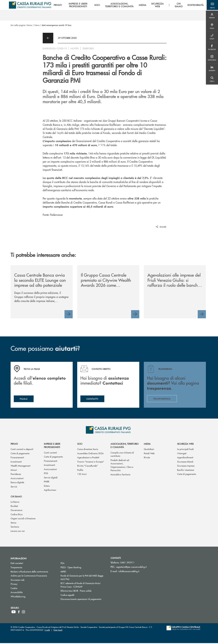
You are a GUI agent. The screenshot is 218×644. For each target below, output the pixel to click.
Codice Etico (17, 515)
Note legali (58, 631)
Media (147, 444)
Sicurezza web (185, 444)
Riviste (147, 458)
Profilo (80, 471)
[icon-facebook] (19, 613)
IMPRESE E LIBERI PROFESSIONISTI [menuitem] (76, 5)
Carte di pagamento (20, 454)
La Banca (15, 503)
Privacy (25, 585)
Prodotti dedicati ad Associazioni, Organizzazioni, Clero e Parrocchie (122, 466)
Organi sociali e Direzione (23, 519)
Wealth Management (21, 467)
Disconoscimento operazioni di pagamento (83, 600)
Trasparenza (28, 568)
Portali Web (149, 454)
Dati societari (28, 564)
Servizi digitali (51, 478)
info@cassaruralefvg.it (129, 572)
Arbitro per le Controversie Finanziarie (33, 576)
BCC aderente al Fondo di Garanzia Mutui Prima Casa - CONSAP (83, 586)
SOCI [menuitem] (96, 5)
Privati (14, 444)
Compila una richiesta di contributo (122, 455)
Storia (13, 523)
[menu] (128, 5)
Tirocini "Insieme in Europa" (91, 462)
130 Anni (82, 475)
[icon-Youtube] (14, 613)
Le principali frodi (185, 450)
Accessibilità (28, 593)
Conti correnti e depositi (22, 450)
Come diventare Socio (88, 450)
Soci (80, 444)
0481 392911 (127, 563)
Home (29, 25)
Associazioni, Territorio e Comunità (125, 446)
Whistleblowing (29, 597)
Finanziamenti (17, 458)
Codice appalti (79, 596)
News (37, 25)
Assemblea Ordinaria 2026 (90, 454)
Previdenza (16, 475)
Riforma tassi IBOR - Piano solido (83, 592)
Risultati (14, 507)
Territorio (15, 528)
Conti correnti (50, 453)
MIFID (75, 572)
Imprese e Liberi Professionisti (52, 446)
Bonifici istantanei (186, 471)
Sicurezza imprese (186, 467)
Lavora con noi (18, 532)
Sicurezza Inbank (185, 462)
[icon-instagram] (23, 613)
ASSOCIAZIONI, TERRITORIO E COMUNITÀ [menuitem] (119, 5)
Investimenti (16, 462)
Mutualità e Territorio (120, 475)
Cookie (25, 589)
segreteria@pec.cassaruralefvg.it (131, 568)
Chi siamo (16, 497)
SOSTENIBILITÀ (195, 5)
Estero (47, 486)
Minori (14, 471)
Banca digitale (17, 483)
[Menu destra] (212, 16)
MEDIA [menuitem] (142, 5)
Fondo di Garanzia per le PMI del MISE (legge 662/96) (82, 578)
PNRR (47, 482)
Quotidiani (149, 450)
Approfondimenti (185, 458)
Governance (16, 511)
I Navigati (182, 454)
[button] (212, 5)
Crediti (47, 631)
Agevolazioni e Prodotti (88, 458)
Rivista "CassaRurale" (88, 467)
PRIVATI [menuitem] (56, 5)
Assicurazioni (17, 479)
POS (46, 474)
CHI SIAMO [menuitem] (178, 5)
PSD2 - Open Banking (82, 568)
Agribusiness (50, 491)
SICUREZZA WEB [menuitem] (157, 5)
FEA (74, 564)
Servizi (14, 487)
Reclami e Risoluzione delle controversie (33, 572)
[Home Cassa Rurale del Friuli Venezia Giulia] (30, 5)
